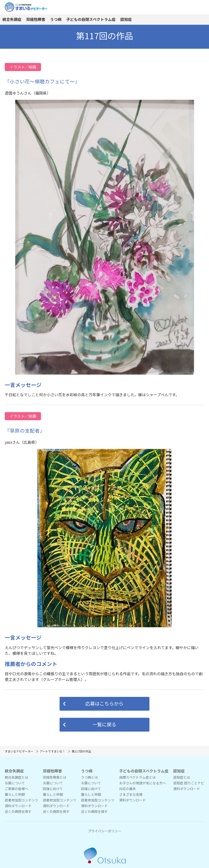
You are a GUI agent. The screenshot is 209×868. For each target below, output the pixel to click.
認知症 (126, 19)
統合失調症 (12, 19)
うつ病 (56, 19)
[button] (104, 704)
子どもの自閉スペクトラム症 (91, 19)
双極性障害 (36, 19)
